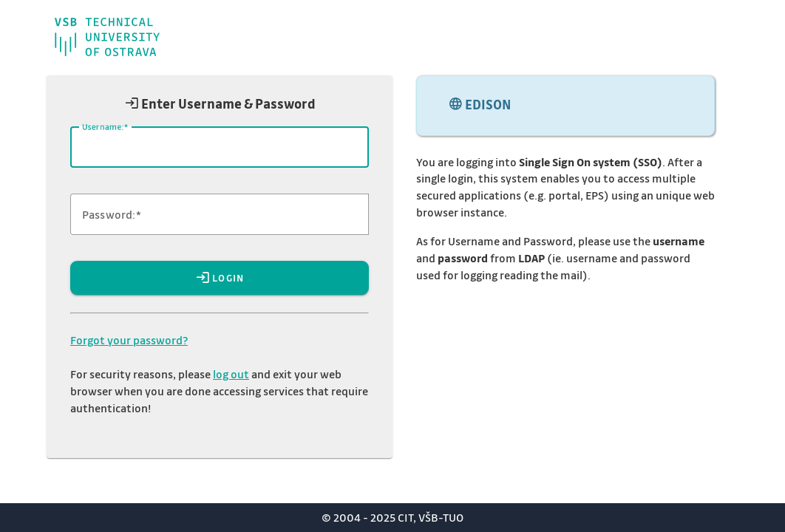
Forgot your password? (129, 340)
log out (231, 374)
